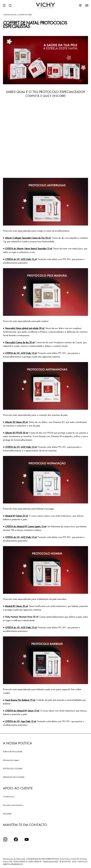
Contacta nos (9, 796)
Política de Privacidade (13, 751)
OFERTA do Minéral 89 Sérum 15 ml (22, 711)
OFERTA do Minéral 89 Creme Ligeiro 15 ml (26, 526)
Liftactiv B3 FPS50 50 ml (17, 433)
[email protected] (51, 861)
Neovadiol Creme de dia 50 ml (20, 342)
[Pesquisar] (10, 5)
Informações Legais (11, 760)
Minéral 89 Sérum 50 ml (16, 516)
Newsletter (7, 814)
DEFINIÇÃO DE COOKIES (14, 777)
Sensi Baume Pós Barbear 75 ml (20, 700)
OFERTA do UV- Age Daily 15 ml (21, 721)
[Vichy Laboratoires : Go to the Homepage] (45, 5)
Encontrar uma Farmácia (13, 805)
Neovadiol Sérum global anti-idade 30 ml (25, 328)
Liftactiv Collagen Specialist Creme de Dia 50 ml (28, 238)
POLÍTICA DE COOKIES (13, 768)
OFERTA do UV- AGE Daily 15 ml (21, 259)
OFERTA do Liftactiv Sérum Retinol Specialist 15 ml (29, 249)
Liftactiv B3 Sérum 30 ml (16, 422)
